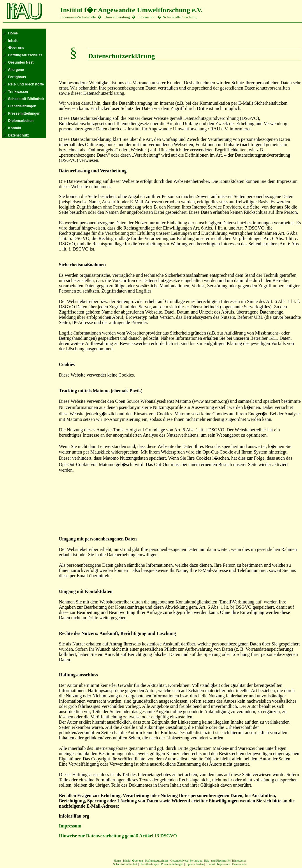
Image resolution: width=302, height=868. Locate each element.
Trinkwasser (239, 861)
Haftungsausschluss (157, 861)
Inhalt (126, 861)
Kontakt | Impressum (218, 864)
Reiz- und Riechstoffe (217, 861)
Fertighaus (196, 861)
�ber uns (137, 861)
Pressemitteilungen (172, 864)
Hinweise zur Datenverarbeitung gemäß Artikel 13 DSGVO (118, 836)
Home (117, 861)
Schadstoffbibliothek (125, 864)
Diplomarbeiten (195, 864)
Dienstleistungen (149, 864)
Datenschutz (239, 864)
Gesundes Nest (179, 861)
